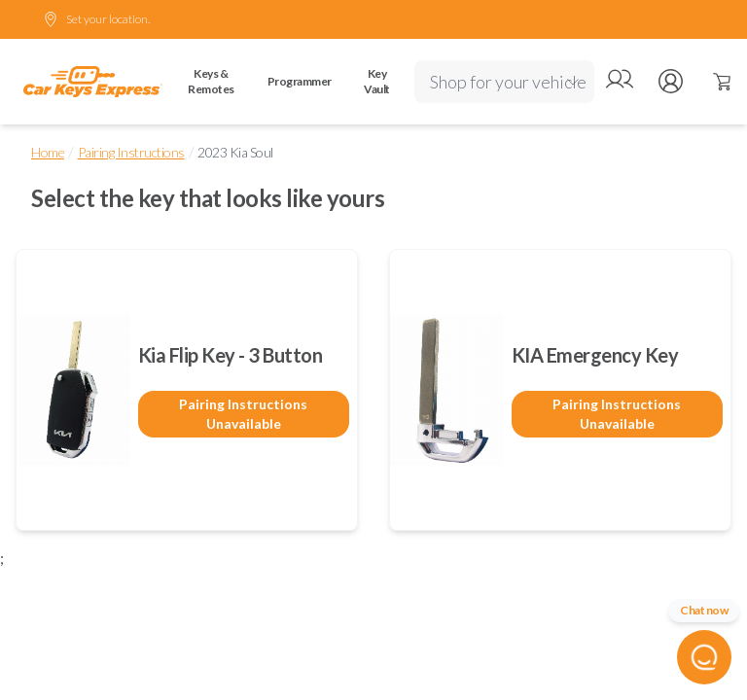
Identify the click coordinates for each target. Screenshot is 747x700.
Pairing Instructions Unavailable (243, 414)
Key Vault (377, 81)
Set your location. (96, 19)
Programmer (300, 81)
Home (48, 152)
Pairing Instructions (131, 152)
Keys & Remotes (211, 81)
